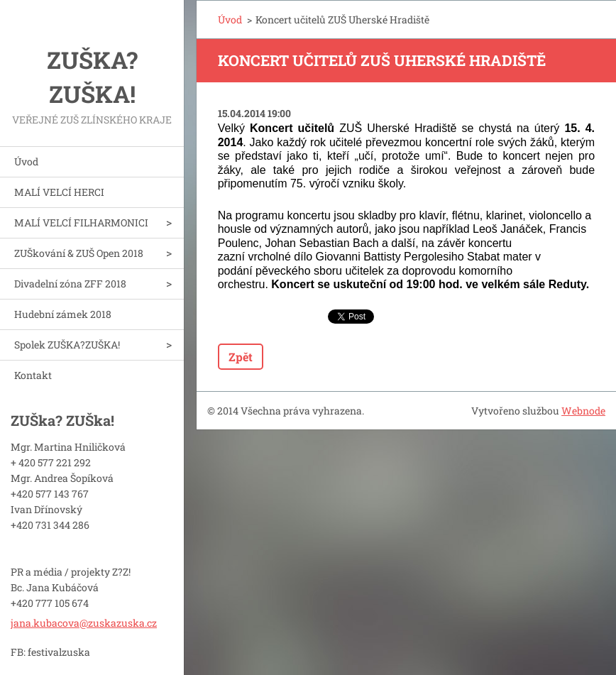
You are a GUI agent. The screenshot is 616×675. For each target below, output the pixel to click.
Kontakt (33, 375)
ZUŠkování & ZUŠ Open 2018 (79, 253)
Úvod (26, 161)
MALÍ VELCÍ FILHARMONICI (81, 223)
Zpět (241, 357)
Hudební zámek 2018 (63, 314)
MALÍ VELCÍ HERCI (59, 192)
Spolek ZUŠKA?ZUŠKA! (67, 345)
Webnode (583, 411)
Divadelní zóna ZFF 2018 (70, 284)
